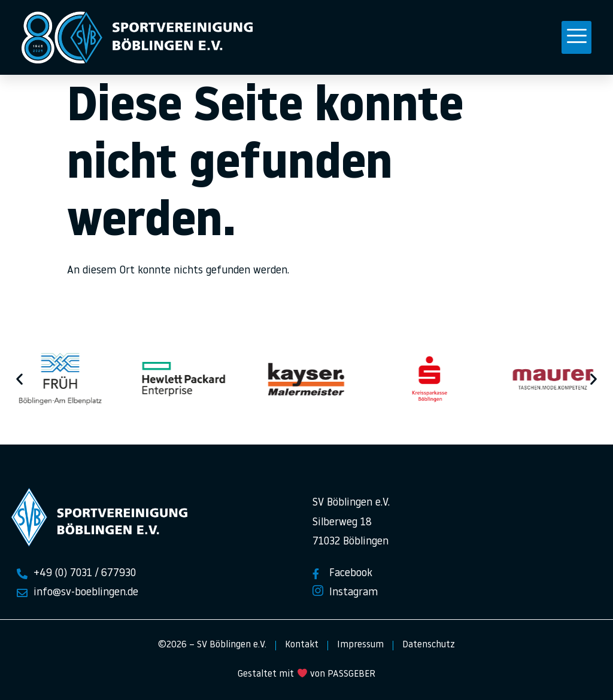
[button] (576, 38)
